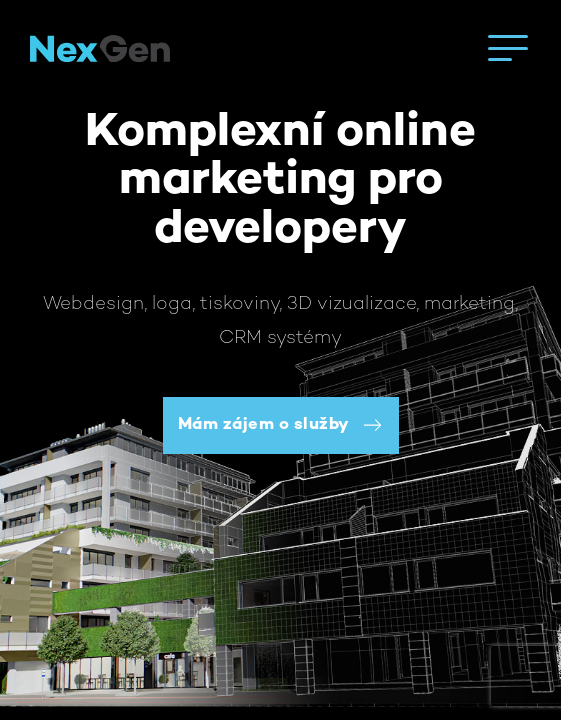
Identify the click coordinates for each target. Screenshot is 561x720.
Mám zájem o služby (263, 425)
